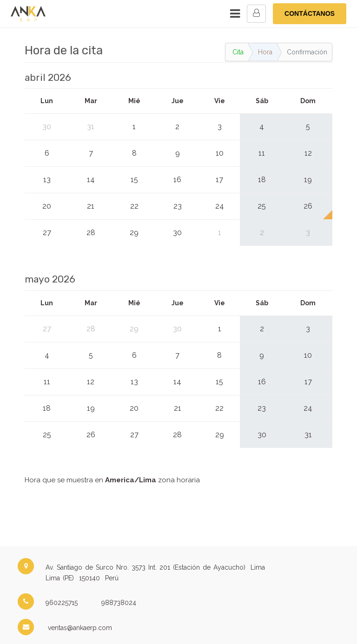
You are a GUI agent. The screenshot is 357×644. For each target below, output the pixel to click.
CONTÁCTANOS (310, 13)
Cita (238, 52)
